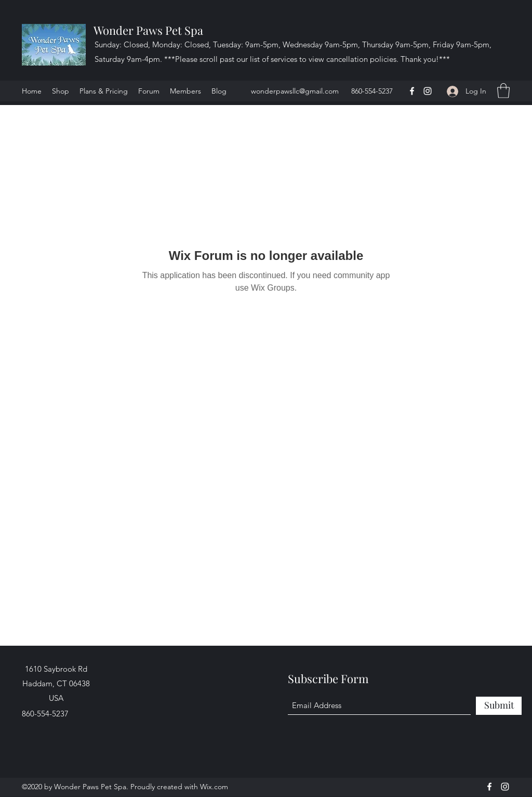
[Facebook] (412, 91)
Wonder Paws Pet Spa (148, 30)
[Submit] (499, 706)
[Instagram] (428, 91)
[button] (503, 91)
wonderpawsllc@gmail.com (295, 91)
